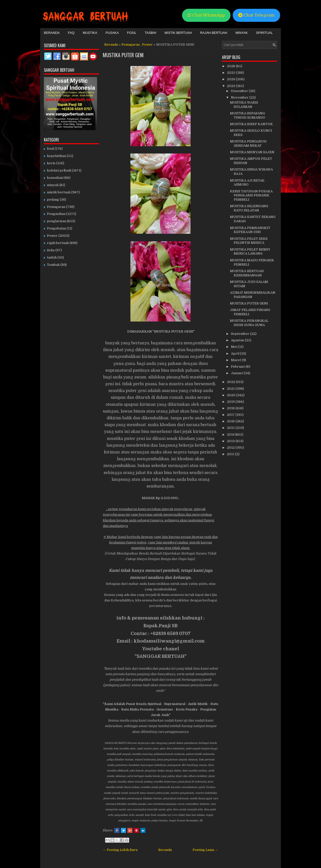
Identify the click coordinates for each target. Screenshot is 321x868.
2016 (231, 421)
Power (147, 45)
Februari (238, 367)
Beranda (52, 33)
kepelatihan (56, 156)
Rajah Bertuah (214, 33)
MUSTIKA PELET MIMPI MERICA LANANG (250, 252)
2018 (231, 408)
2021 (231, 389)
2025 (231, 73)
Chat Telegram (256, 15)
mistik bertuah (59, 192)
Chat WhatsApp (206, 15)
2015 (231, 428)
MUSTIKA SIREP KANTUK (251, 124)
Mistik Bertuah (178, 33)
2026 (231, 66)
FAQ (71, 33)
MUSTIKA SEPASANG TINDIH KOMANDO (248, 115)
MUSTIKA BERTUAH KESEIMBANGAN (247, 273)
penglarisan (57, 221)
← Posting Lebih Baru (120, 850)
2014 (231, 435)
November (240, 97)
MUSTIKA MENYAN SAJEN (252, 152)
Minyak (242, 33)
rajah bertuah (58, 243)
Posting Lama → (205, 850)
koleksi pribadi (59, 170)
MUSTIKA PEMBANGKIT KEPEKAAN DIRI (250, 230)
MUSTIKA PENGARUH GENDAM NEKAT (248, 143)
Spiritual (264, 33)
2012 (231, 448)
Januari (237, 373)
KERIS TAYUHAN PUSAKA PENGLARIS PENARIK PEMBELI (251, 195)
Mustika (90, 33)
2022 (231, 382)
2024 (231, 79)
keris (51, 163)
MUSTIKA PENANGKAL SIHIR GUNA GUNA (249, 323)
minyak (53, 185)
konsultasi (55, 178)
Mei (234, 347)
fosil (50, 149)
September (240, 334)
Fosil (132, 33)
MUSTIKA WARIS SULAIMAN (244, 105)
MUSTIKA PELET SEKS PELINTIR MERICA (249, 241)
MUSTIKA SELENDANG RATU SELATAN (249, 208)
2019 (231, 402)
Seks (51, 250)
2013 (231, 441)
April (235, 353)
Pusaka (112, 33)
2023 (231, 86)
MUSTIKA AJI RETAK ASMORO (247, 183)
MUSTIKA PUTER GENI (123, 55)
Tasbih (150, 33)
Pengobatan (56, 228)
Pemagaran (131, 45)
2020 (232, 395)
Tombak (53, 265)
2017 (231, 415)
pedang (53, 200)
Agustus (238, 340)
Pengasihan (56, 214)
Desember (240, 91)
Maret (236, 360)
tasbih (52, 257)
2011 (231, 454)
